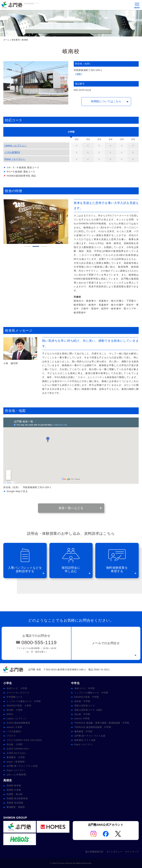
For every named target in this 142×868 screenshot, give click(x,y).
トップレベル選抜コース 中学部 (91, 693)
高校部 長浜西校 (15, 803)
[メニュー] (137, 5)
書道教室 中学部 (84, 731)
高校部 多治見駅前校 (17, 798)
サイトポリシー (114, 852)
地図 (79, 74)
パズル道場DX (12, 152)
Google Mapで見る (17, 491)
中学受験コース (15, 697)
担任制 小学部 (15, 710)
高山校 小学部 (15, 744)
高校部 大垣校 (14, 790)
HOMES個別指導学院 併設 (21, 176)
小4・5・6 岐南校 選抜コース (23, 167)
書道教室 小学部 (16, 757)
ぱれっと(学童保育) (17, 775)
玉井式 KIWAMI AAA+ (18, 749)
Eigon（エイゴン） (15, 159)
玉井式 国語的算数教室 (18, 723)
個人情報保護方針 (94, 852)
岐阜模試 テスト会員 (85, 740)
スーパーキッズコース (18, 693)
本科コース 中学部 (85, 688)
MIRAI (10, 714)
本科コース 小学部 (17, 688)
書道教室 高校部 (16, 807)
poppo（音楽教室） (17, 762)
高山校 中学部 (82, 714)
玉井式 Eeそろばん (16, 753)
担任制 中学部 (82, 701)
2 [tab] (36, 246)
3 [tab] (44, 246)
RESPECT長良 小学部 (19, 706)
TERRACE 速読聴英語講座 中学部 (93, 727)
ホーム (6, 40)
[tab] (71, 132)
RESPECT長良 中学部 (87, 697)
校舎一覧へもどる (71, 508)
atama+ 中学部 (82, 719)
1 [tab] (28, 246)
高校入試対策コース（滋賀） (89, 710)
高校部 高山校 (15, 794)
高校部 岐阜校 (14, 786)
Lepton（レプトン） (16, 145)
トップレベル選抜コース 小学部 (24, 701)
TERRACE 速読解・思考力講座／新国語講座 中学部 (102, 723)
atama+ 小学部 (14, 727)
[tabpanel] (36, 222)
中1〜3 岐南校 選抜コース (21, 172)
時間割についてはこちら (106, 101)
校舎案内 (16, 40)
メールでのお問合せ (106, 643)
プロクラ (11, 736)
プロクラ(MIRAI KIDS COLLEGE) (24, 740)
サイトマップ (132, 852)
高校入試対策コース (85, 706)
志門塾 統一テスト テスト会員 (22, 766)
